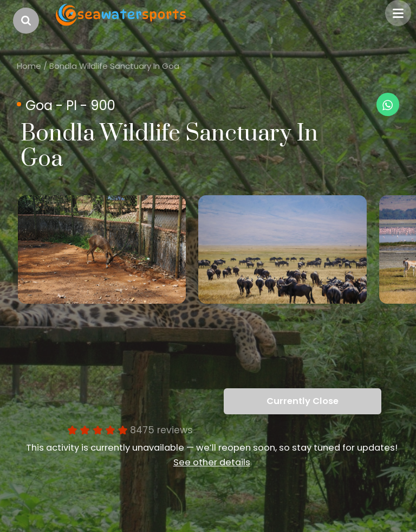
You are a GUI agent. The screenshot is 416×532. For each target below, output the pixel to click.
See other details (212, 462)
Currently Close (303, 401)
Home (29, 66)
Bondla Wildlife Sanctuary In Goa (114, 66)
